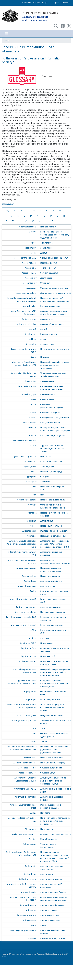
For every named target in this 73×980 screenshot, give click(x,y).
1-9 (7, 210)
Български (65, 3)
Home (7, 40)
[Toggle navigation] (7, 33)
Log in (45, 3)
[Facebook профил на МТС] (64, 26)
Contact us (27, 3)
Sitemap (37, 3)
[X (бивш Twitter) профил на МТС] (69, 26)
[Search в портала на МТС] (57, 26)
